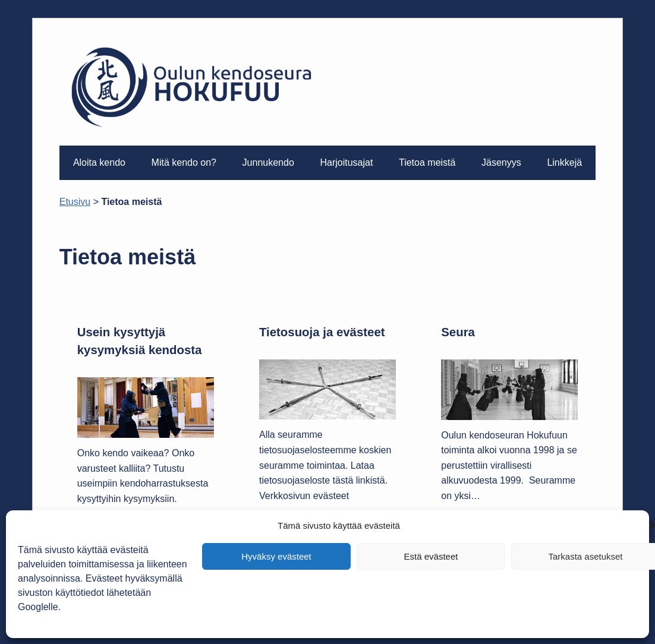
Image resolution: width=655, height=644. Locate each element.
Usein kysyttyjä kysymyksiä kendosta (140, 341)
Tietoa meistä (427, 162)
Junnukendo (268, 162)
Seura (458, 332)
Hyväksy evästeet (276, 556)
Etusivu (75, 202)
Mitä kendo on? (184, 162)
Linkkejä (564, 162)
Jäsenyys (501, 162)
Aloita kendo (99, 162)
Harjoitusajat (346, 162)
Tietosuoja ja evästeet (322, 332)
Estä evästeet (431, 556)
